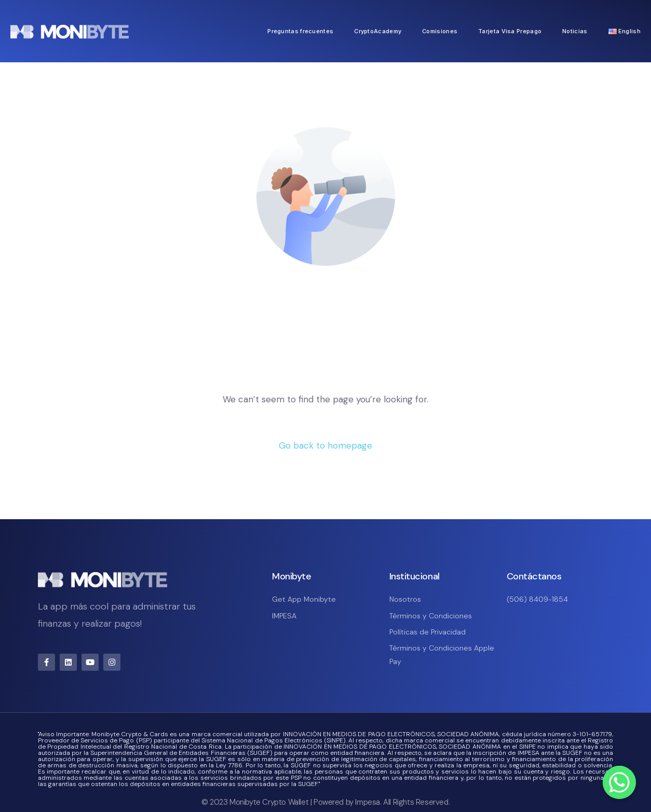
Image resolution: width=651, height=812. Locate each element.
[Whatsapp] (619, 782)
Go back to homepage (325, 445)
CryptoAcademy (378, 31)
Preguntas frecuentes (300, 31)
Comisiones (440, 31)
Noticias (575, 31)
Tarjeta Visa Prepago (510, 31)
